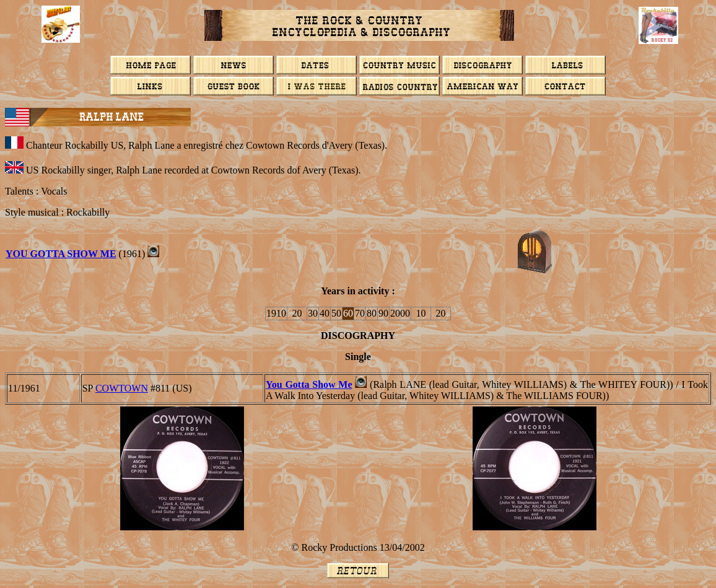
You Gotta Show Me (61, 254)
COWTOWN (122, 388)
